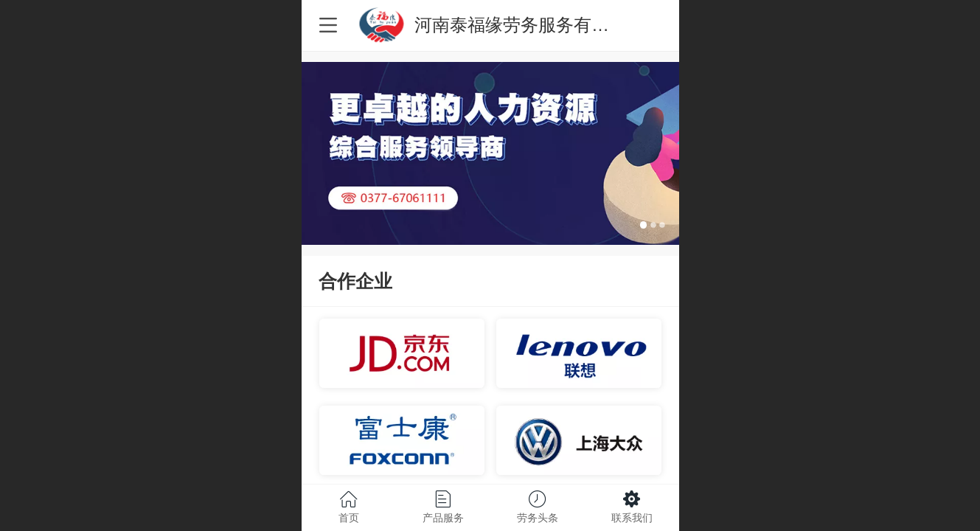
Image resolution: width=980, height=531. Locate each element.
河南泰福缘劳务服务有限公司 (529, 25)
